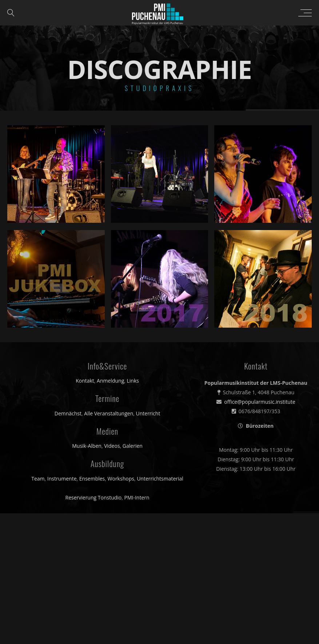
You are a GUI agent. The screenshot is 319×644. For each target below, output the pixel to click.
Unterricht (148, 413)
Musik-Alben (87, 446)
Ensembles (92, 479)
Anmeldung (110, 381)
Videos (112, 446)
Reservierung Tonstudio (94, 497)
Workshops (121, 479)
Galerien (133, 446)
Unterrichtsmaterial (160, 479)
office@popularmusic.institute (260, 402)
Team (38, 479)
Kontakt (85, 381)
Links (133, 381)
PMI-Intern (137, 497)
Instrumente (62, 479)
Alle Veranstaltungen (109, 413)
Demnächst (68, 413)
